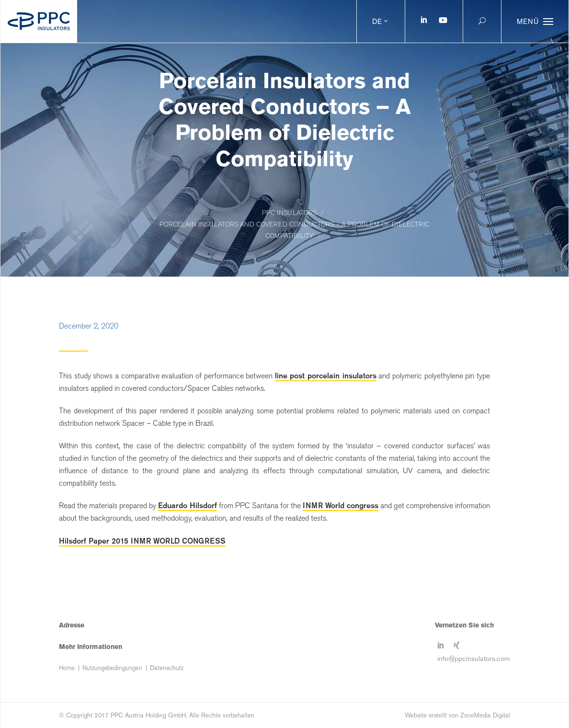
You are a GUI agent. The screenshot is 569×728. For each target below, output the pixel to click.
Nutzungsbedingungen (112, 668)
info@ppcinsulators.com (474, 658)
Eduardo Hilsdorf (188, 505)
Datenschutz (167, 668)
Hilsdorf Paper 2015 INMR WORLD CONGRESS (142, 541)
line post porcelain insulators (326, 375)
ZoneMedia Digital (485, 715)
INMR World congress (341, 505)
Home (67, 668)
